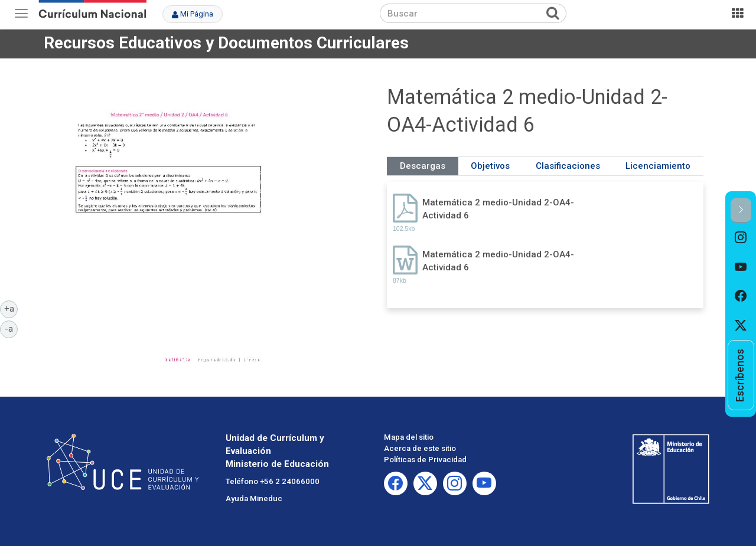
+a (11, 308)
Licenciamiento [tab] (658, 166)
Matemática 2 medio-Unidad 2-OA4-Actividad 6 (498, 209)
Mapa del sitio (409, 437)
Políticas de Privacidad (425, 460)
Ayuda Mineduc (254, 498)
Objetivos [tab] (490, 166)
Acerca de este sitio (420, 448)
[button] (741, 210)
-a (11, 328)
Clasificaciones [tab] (568, 166)
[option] (741, 238)
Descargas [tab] (423, 166)
